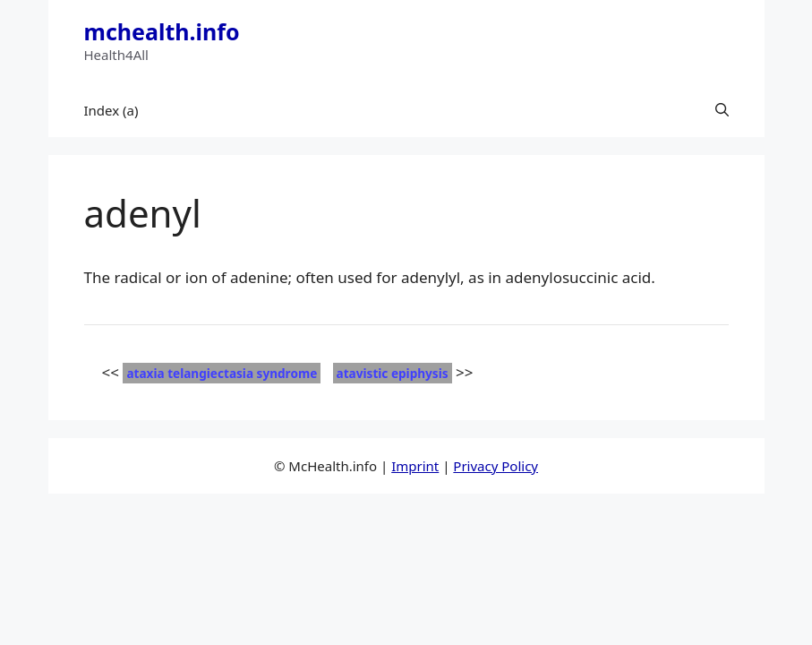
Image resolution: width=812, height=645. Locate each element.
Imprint (415, 466)
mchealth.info (162, 31)
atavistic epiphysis (393, 373)
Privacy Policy (496, 466)
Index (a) (111, 110)
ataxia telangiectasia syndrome (222, 373)
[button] (722, 110)
